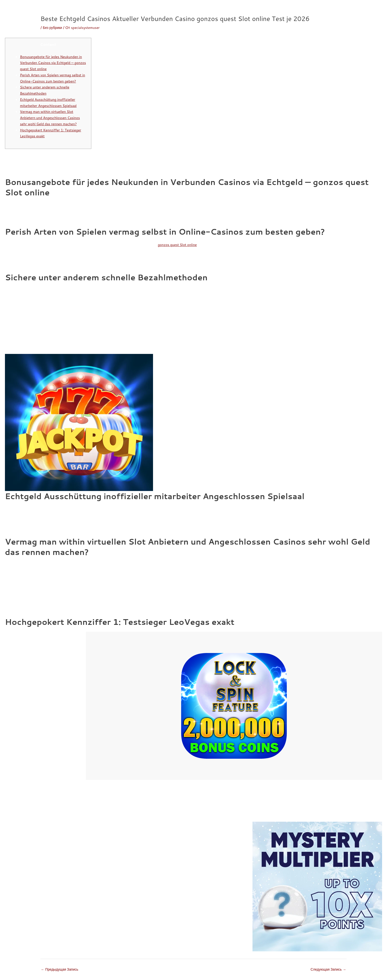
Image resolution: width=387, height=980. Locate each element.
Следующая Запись (327, 969)
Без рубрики (53, 28)
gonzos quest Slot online (179, 245)
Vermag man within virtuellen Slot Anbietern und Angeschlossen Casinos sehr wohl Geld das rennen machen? (53, 118)
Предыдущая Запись (61, 969)
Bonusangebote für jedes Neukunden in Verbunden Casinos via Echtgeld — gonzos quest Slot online (52, 63)
